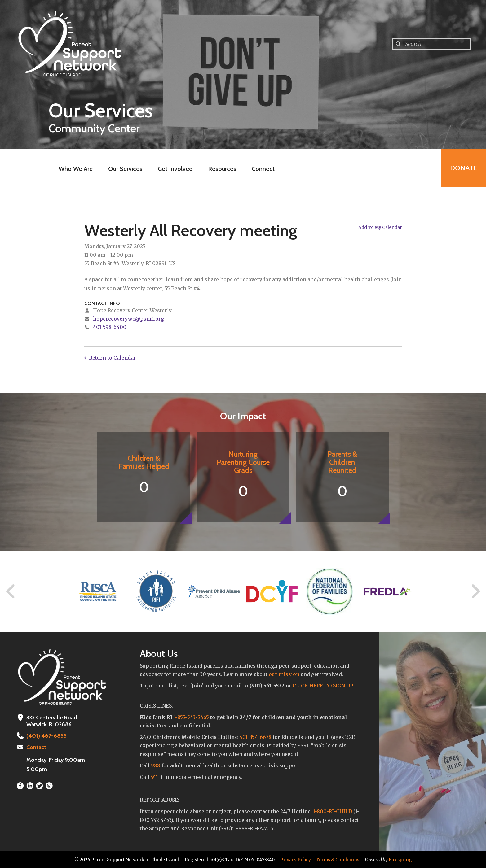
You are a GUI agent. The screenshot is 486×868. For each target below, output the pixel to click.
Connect (263, 169)
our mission (284, 674)
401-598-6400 (110, 327)
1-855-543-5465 (191, 717)
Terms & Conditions (338, 860)
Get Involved (175, 169)
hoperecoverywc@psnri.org (128, 319)
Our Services (125, 169)
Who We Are (75, 169)
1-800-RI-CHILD (333, 811)
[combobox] (431, 44)
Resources (221, 169)
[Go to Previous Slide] (11, 591)
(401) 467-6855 (46, 736)
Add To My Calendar (380, 227)
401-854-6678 (255, 737)
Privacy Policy (296, 860)
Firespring (400, 860)
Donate (463, 169)
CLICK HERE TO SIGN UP (323, 686)
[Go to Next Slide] (475, 591)
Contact (36, 747)
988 (156, 765)
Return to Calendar (113, 358)
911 (154, 777)
